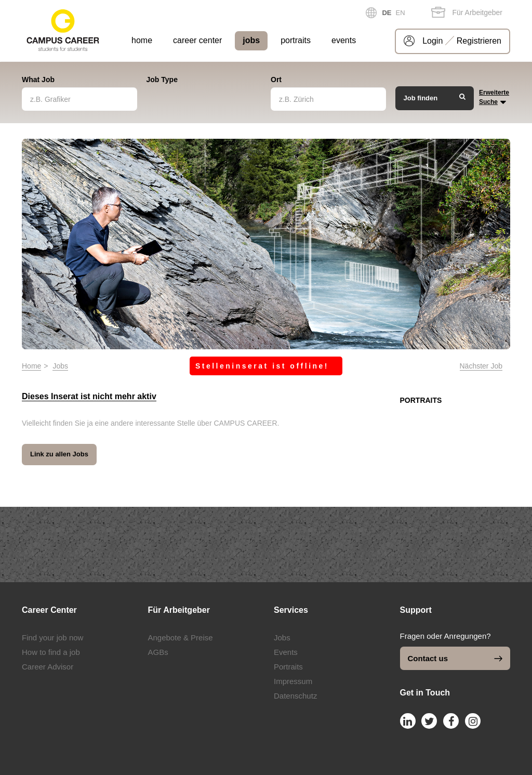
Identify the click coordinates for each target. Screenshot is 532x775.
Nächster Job (481, 366)
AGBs (158, 652)
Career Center (49, 610)
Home (31, 366)
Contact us (455, 658)
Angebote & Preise (181, 638)
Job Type (162, 80)
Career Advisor (48, 667)
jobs (251, 40)
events (344, 40)
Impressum (293, 681)
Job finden (435, 97)
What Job (38, 80)
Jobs (60, 366)
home (142, 40)
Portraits (288, 667)
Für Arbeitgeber (467, 12)
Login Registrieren (462, 41)
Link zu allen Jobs (59, 454)
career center (197, 40)
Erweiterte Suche (494, 98)
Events (286, 652)
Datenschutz (295, 696)
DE (387, 13)
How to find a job (51, 652)
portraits (296, 40)
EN (401, 13)
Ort (276, 80)
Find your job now (52, 638)
